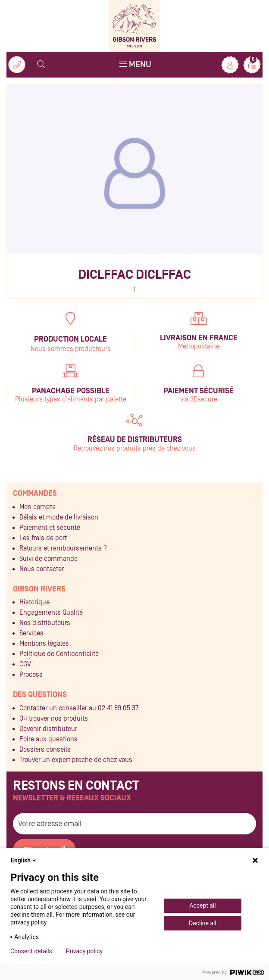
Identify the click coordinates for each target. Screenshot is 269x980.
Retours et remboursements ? (63, 548)
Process (31, 675)
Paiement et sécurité (50, 528)
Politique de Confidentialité (59, 654)
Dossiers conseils (45, 750)
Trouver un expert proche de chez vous (76, 760)
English (24, 860)
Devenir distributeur (48, 729)
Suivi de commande (48, 559)
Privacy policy (84, 951)
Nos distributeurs (45, 623)
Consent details (31, 951)
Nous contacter (42, 569)
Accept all (203, 905)
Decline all (203, 923)
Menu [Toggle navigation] (135, 64)
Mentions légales (44, 644)
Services (31, 633)
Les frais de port (43, 538)
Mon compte (38, 507)
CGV (25, 664)
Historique (34, 602)
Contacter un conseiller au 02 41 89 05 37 (79, 708)
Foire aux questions (48, 739)
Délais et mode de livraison (59, 517)
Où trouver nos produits (54, 719)
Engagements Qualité (51, 613)
